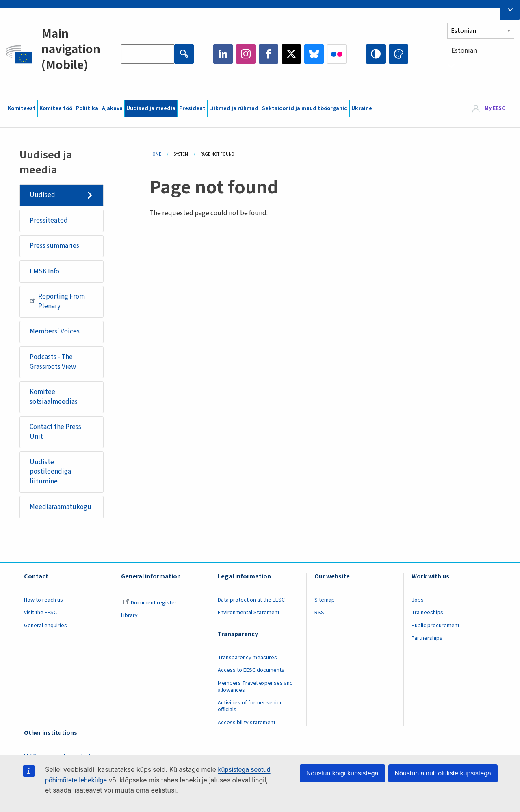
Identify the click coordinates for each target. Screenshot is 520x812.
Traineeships (427, 613)
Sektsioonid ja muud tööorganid (305, 108)
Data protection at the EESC (251, 600)
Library (129, 615)
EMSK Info (44, 271)
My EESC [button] (495, 108)
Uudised (42, 195)
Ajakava (112, 108)
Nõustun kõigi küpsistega (342, 773)
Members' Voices (55, 331)
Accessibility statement (247, 723)
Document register (150, 603)
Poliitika (87, 108)
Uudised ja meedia (151, 108)
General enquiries (45, 626)
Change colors (399, 54)
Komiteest (22, 108)
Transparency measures (247, 658)
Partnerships (427, 638)
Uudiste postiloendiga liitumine (50, 472)
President (192, 108)
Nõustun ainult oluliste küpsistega (443, 773)
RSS (319, 613)
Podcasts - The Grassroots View (53, 362)
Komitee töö (56, 108)
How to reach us (43, 600)
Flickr (337, 54)
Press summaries (54, 246)
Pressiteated (49, 221)
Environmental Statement (249, 613)
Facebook (269, 54)
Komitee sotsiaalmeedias (54, 397)
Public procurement (435, 626)
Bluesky (314, 54)
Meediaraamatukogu (61, 507)
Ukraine (362, 108)
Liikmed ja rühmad (234, 108)
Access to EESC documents (251, 670)
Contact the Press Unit (55, 432)
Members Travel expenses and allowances (255, 687)
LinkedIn (223, 54)
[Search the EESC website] (147, 54)
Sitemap (325, 600)
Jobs (418, 600)
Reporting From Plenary (57, 301)
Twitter (291, 54)
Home (155, 154)
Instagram (246, 54)
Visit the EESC (40, 613)
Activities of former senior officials (250, 706)
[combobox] (481, 66)
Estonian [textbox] (464, 51)
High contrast (376, 54)
